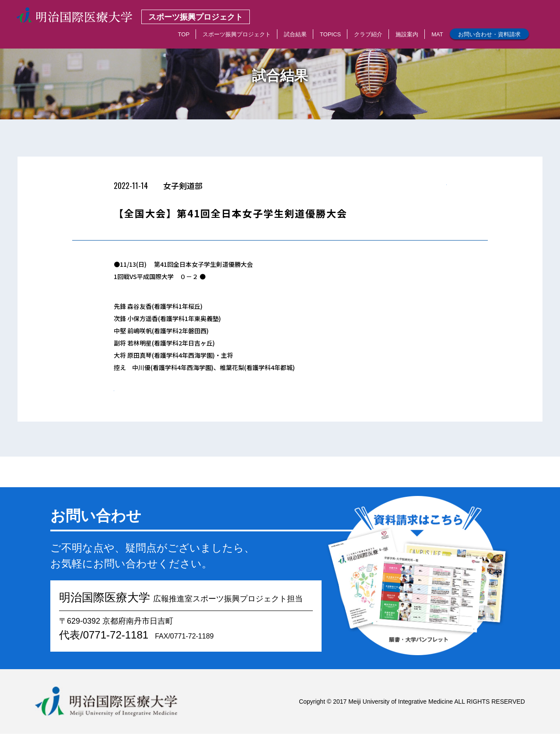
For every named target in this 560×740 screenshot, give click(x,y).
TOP (184, 34)
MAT (437, 34)
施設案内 (407, 34)
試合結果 (295, 34)
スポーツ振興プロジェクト (237, 34)
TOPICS (330, 34)
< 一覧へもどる (425, 188)
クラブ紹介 (368, 34)
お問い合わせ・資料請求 (489, 34)
